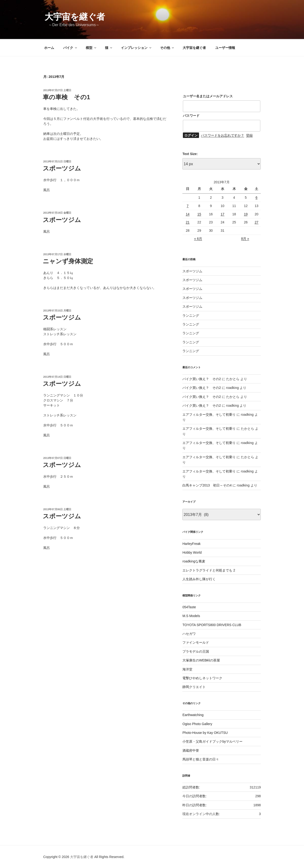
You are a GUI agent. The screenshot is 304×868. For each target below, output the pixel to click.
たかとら (233, 379)
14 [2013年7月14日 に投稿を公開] (188, 214)
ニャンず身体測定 (68, 261)
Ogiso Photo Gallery (197, 724)
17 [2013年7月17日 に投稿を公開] (223, 214)
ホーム (49, 48)
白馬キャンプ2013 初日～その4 (207, 485)
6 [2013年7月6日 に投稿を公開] (256, 198)
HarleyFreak (191, 544)
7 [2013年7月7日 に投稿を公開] (188, 206)
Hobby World (192, 552)
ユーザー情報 (225, 48)
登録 (249, 135)
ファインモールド (196, 642)
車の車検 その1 (66, 97)
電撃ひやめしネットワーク (202, 678)
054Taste (189, 607)
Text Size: (190, 154)
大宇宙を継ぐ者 (75, 17)
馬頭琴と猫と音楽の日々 (201, 759)
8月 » (245, 239)
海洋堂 (187, 669)
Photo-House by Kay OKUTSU (205, 733)
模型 (91, 48)
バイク (70, 48)
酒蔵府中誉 (191, 750)
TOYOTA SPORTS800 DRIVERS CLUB (212, 625)
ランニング (191, 316)
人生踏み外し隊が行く (199, 579)
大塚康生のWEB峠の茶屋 (201, 660)
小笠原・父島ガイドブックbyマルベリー (212, 741)
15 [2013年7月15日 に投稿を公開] (199, 214)
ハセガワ (189, 634)
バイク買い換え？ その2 (202, 379)
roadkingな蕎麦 (194, 561)
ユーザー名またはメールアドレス (208, 96)
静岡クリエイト (194, 687)
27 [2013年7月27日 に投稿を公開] (256, 222)
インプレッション (136, 48)
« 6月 (198, 239)
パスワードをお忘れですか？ (223, 135)
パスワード (191, 116)
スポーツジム (62, 168)
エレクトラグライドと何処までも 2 (209, 570)
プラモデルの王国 (196, 651)
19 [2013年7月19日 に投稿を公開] (246, 214)
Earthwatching (193, 715)
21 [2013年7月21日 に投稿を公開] (188, 222)
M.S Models (191, 616)
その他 (167, 48)
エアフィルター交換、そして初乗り (209, 415)
